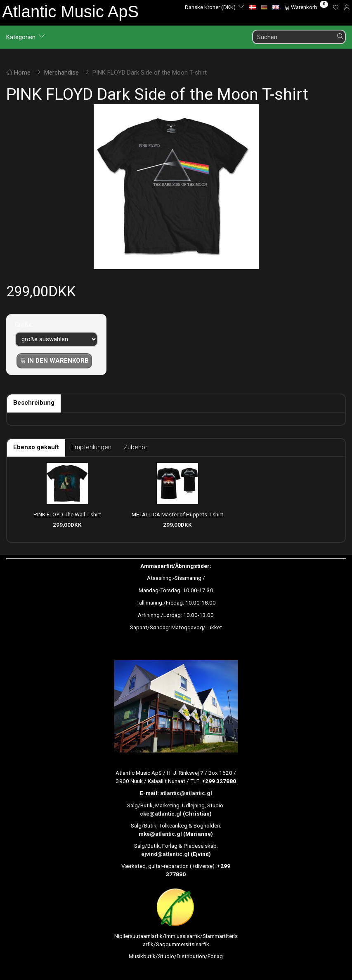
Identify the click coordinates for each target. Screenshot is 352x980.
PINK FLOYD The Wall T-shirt (67, 514)
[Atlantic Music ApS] (70, 12)
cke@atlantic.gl (161, 814)
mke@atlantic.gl (160, 834)
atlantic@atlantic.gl (186, 793)
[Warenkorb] (306, 7)
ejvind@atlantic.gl (165, 854)
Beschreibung (34, 403)
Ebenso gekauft (36, 447)
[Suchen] (340, 37)
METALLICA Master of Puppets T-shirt (177, 514)
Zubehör (136, 447)
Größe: (24, 325)
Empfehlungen (91, 447)
